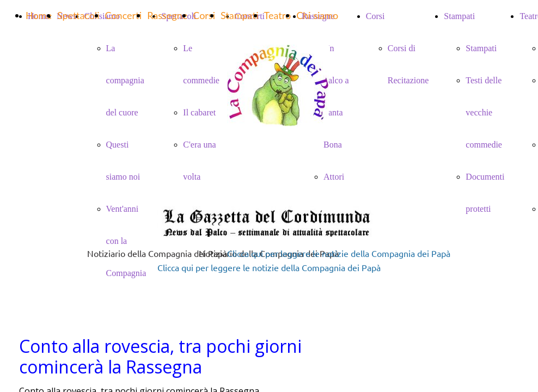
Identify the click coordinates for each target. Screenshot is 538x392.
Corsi (204, 15)
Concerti (124, 15)
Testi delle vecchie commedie (484, 112)
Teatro (278, 15)
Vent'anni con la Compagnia (126, 241)
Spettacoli (78, 15)
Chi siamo (317, 15)
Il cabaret (199, 112)
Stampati (481, 48)
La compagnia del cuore (125, 80)
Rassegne (167, 15)
